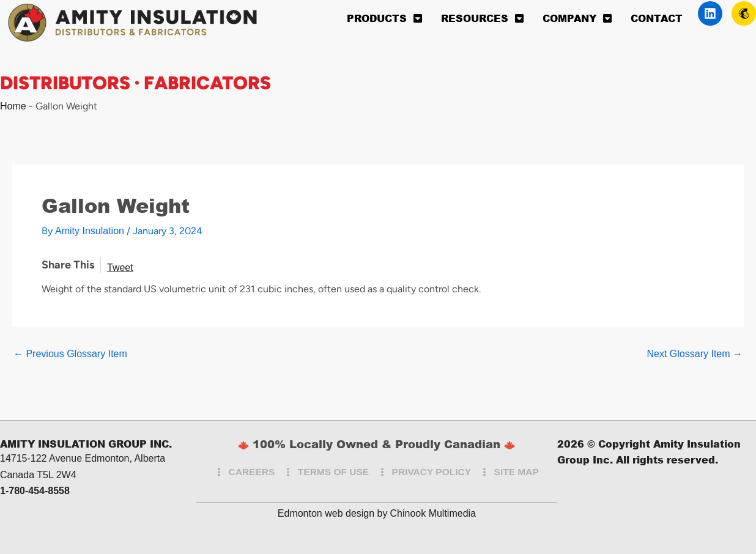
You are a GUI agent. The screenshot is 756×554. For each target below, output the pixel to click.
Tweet (120, 268)
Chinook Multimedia (433, 513)
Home (13, 106)
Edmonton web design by (333, 513)
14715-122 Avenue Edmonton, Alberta (83, 458)
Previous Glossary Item (70, 354)
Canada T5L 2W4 (38, 475)
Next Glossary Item (695, 354)
